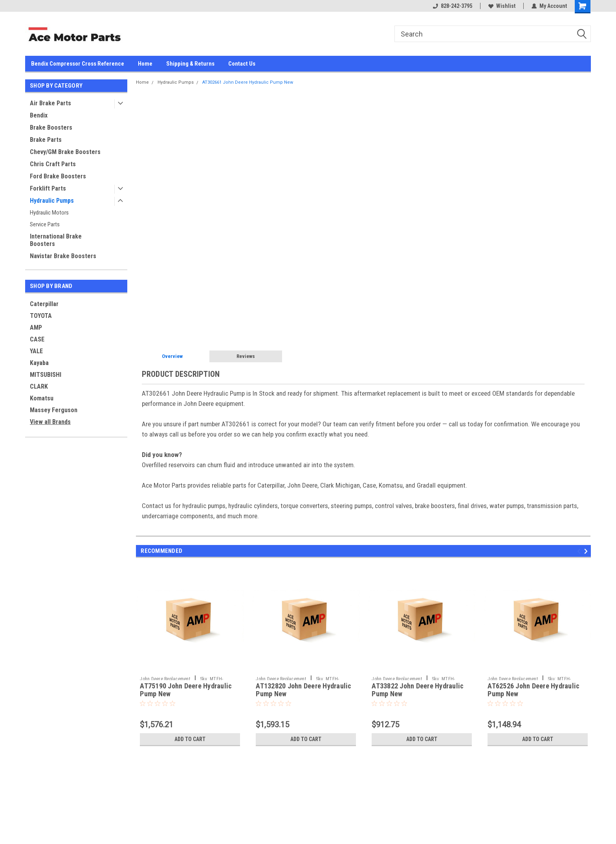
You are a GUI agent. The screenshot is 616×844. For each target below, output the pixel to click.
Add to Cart (190, 739)
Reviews (246, 356)
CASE (37, 339)
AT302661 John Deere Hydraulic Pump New (248, 82)
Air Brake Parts (50, 103)
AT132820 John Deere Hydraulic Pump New (303, 690)
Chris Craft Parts (53, 164)
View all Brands (50, 422)
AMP (36, 328)
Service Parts (45, 224)
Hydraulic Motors (49, 213)
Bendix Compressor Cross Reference (78, 64)
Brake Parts (46, 140)
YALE (36, 351)
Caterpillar (44, 304)
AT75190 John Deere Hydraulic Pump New (186, 690)
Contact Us (242, 64)
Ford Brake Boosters (58, 176)
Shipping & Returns (190, 64)
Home (145, 64)
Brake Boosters (51, 128)
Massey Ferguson (54, 410)
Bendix (39, 115)
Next (587, 551)
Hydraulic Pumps (52, 201)
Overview (172, 356)
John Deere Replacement (165, 679)
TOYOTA (41, 316)
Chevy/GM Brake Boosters (65, 152)
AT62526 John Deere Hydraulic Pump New (533, 690)
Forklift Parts (48, 188)
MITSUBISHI (46, 375)
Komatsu (42, 398)
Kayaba (39, 363)
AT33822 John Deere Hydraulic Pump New (418, 690)
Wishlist (502, 6)
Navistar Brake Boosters (63, 256)
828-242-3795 (453, 6)
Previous (580, 551)
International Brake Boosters (56, 240)
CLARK (39, 386)
